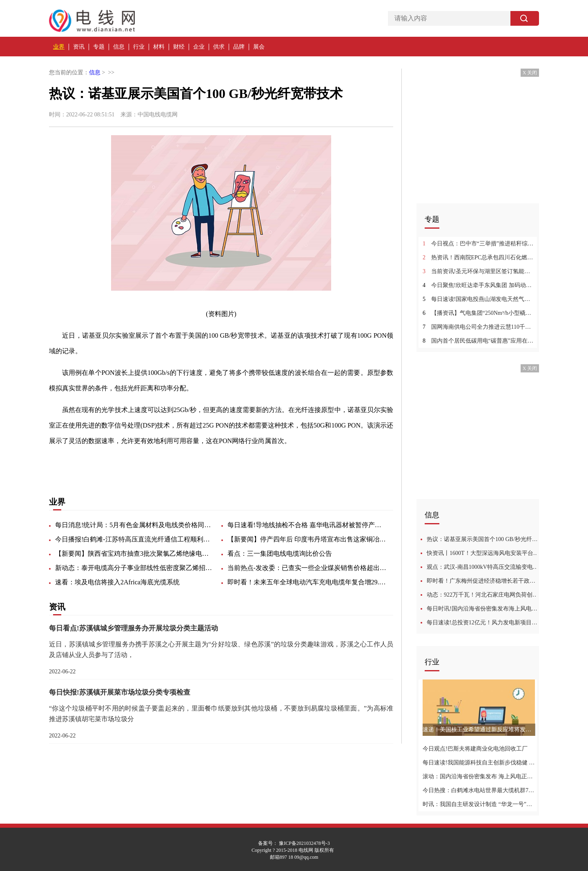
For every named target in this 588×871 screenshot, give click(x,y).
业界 (59, 47)
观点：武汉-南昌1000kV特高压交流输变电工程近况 (483, 567)
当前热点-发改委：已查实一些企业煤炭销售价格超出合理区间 (307, 568)
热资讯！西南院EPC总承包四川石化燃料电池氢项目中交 (479, 257)
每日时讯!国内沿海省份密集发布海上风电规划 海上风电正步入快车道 (483, 609)
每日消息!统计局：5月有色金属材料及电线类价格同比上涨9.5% (135, 525)
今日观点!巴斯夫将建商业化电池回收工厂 (475, 749)
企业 (199, 47)
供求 (219, 47)
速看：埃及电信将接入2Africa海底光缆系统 (117, 582)
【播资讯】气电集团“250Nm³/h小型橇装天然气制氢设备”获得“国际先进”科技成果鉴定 (479, 313)
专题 (99, 47)
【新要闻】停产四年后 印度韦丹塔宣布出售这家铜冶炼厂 (307, 539)
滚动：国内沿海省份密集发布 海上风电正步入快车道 (479, 776)
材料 (159, 47)
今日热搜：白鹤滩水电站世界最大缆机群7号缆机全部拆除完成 (479, 790)
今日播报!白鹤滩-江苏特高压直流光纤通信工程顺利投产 (135, 539)
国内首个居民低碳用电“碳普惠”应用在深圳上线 (479, 341)
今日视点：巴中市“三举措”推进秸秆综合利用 (479, 244)
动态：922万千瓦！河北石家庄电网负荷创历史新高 (483, 595)
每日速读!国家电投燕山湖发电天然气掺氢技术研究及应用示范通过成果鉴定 (479, 299)
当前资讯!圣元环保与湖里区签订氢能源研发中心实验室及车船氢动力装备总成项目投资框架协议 (479, 271)
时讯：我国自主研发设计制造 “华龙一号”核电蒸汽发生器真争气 (479, 804)
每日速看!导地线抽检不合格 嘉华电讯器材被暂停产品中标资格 (307, 525)
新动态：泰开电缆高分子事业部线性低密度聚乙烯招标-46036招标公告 (135, 568)
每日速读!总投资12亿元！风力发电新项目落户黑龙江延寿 (483, 623)
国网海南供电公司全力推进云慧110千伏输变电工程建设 (479, 327)
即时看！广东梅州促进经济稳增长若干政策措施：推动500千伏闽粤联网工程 (483, 581)
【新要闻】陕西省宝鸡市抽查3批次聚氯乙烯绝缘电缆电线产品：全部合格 (135, 554)
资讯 (79, 47)
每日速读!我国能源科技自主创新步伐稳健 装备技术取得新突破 (479, 763)
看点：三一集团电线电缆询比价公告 (280, 554)
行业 (139, 47)
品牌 (239, 47)
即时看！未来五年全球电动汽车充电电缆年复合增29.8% (307, 582)
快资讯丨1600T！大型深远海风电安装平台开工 (483, 553)
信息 (119, 47)
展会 (259, 47)
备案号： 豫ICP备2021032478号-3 (294, 843)
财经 (179, 47)
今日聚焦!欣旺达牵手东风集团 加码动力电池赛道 (479, 285)
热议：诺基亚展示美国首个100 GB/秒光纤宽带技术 (483, 539)
